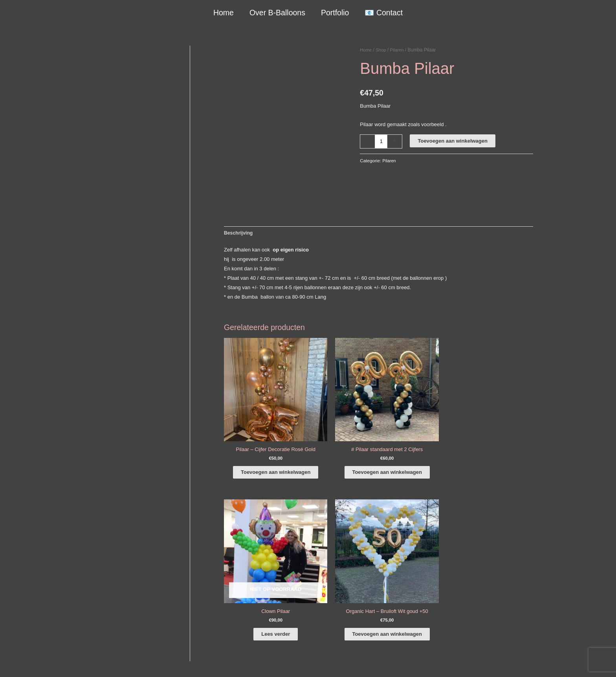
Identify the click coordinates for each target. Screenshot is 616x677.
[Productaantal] (381, 141)
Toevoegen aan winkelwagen (453, 141)
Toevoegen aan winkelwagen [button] (262, 454)
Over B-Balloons (277, 13)
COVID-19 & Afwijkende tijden (106, 627)
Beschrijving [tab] (239, 233)
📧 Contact (383, 13)
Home (224, 13)
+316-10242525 (98, 575)
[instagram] (492, 552)
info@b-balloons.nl (101, 585)
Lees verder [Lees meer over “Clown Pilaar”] (418, 446)
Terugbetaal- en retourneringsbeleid (503, 662)
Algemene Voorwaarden (393, 662)
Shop (382, 50)
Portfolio (335, 13)
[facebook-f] (492, 541)
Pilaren (399, 50)
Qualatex (82, 636)
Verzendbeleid (442, 662)
